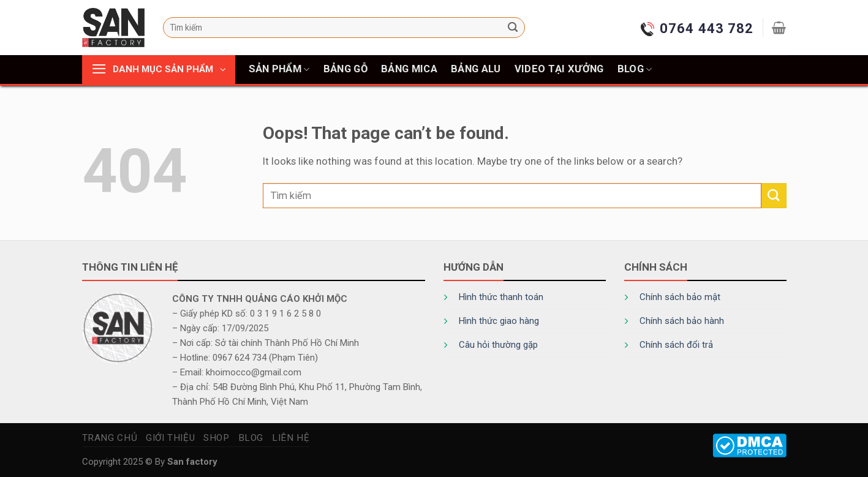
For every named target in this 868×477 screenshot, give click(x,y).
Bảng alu (476, 69)
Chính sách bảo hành (682, 321)
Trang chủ (110, 438)
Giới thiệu (170, 438)
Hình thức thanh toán (501, 297)
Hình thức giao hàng (499, 321)
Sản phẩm (279, 69)
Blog (635, 69)
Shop (217, 438)
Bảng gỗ (345, 69)
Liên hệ (291, 438)
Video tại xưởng (559, 69)
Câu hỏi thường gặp (498, 345)
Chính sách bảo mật (680, 297)
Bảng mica (409, 69)
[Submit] (513, 28)
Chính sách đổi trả (676, 345)
